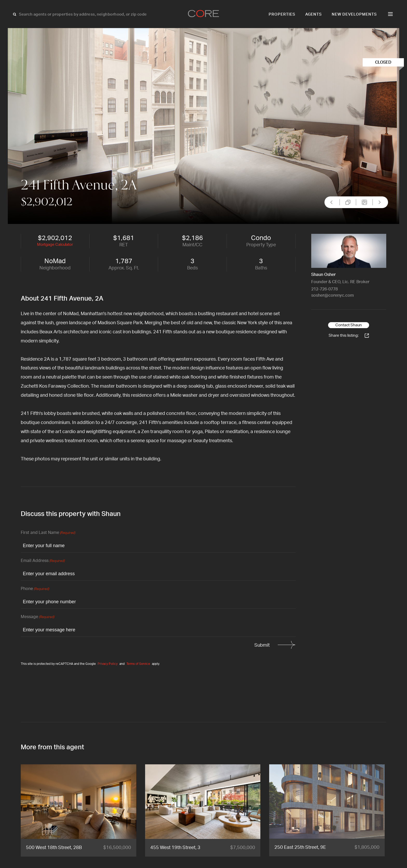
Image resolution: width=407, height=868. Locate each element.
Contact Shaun (349, 325)
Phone (35, 589)
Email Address (43, 561)
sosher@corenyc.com (333, 295)
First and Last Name (48, 533)
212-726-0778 (324, 289)
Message (38, 617)
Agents (314, 14)
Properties (282, 14)
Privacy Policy (108, 664)
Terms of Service (138, 664)
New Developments (354, 14)
